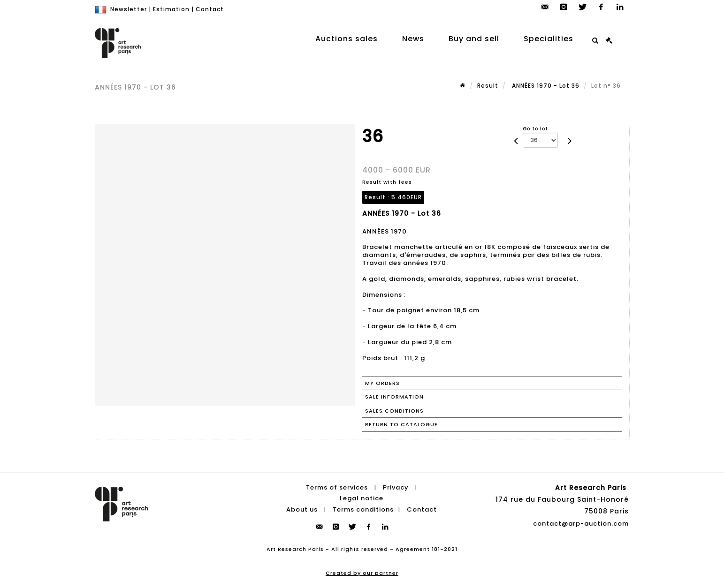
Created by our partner (362, 573)
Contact (210, 9)
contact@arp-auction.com (581, 524)
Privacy (396, 487)
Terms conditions (363, 509)
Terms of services (337, 487)
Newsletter (129, 9)
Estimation (171, 9)
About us (302, 509)
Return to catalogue (401, 424)
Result (488, 86)
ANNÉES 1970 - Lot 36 (545, 86)
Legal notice (362, 498)
